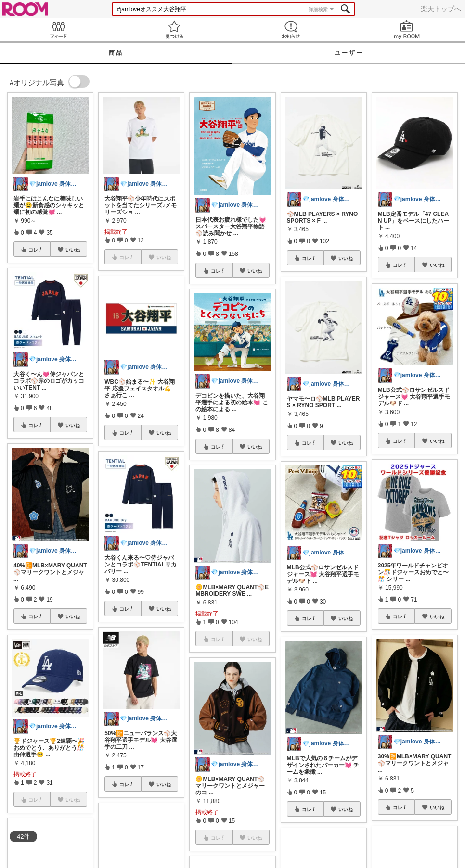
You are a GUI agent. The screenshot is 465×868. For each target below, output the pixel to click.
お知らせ (291, 30)
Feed (58, 30)
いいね (73, 250)
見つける (175, 30)
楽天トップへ (441, 9)
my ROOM (407, 30)
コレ (36, 250)
